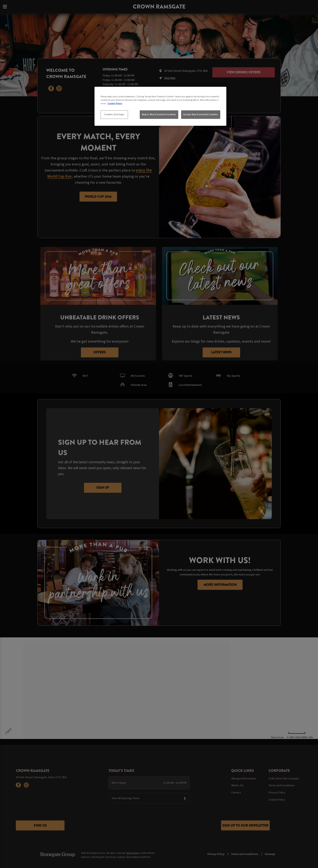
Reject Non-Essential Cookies (159, 114)
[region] (160, 106)
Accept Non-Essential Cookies (201, 114)
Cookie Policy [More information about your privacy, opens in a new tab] (115, 103)
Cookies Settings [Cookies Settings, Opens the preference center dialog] (114, 114)
